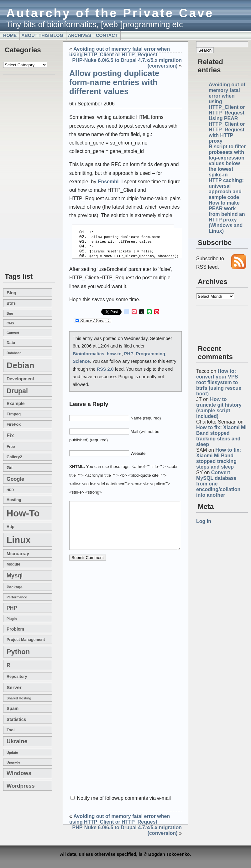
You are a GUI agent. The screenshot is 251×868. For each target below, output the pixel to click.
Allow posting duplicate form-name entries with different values (114, 82)
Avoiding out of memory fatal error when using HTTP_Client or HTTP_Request (120, 52)
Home (10, 35)
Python (18, 652)
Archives (80, 35)
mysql (15, 576)
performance (17, 597)
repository (17, 677)
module (13, 564)
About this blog (42, 35)
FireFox (14, 424)
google (15, 479)
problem (15, 629)
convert (13, 333)
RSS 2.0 (105, 365)
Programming (151, 350)
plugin (12, 619)
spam (13, 708)
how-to (23, 513)
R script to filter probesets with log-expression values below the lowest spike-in (227, 161)
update (12, 753)
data (11, 343)
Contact (107, 35)
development (20, 379)
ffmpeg (14, 414)
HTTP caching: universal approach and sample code (226, 189)
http (10, 527)
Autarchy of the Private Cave (110, 13)
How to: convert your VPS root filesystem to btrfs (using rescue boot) (219, 382)
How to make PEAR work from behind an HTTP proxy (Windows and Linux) (227, 217)
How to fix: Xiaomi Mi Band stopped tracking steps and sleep (221, 436)
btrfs (11, 303)
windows (19, 773)
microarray (18, 554)
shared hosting (19, 698)
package (15, 587)
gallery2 (14, 457)
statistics (16, 719)
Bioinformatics (89, 350)
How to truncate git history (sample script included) (219, 408)
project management (26, 640)
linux (19, 540)
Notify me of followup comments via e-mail (124, 798)
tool (10, 730)
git (10, 468)
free (11, 447)
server (14, 687)
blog (11, 293)
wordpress (21, 786)
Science (81, 358)
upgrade (13, 762)
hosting (14, 500)
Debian (20, 365)
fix (10, 435)
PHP (12, 608)
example (16, 404)
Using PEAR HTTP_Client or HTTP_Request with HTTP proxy (227, 130)
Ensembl (108, 182)
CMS (10, 323)
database (14, 353)
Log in (204, 521)
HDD (10, 490)
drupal (17, 391)
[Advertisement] (22, 174)
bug (10, 313)
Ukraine (17, 741)
